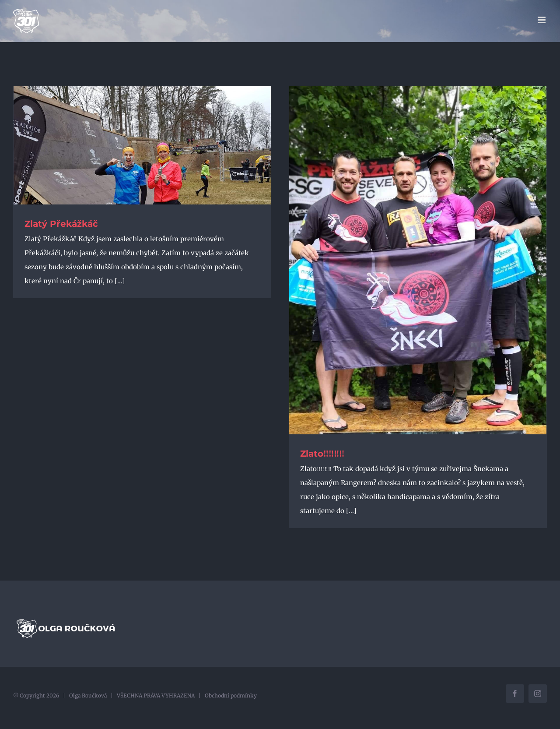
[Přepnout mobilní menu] (542, 20)
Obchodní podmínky (231, 696)
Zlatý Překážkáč (61, 224)
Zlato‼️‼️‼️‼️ (322, 454)
